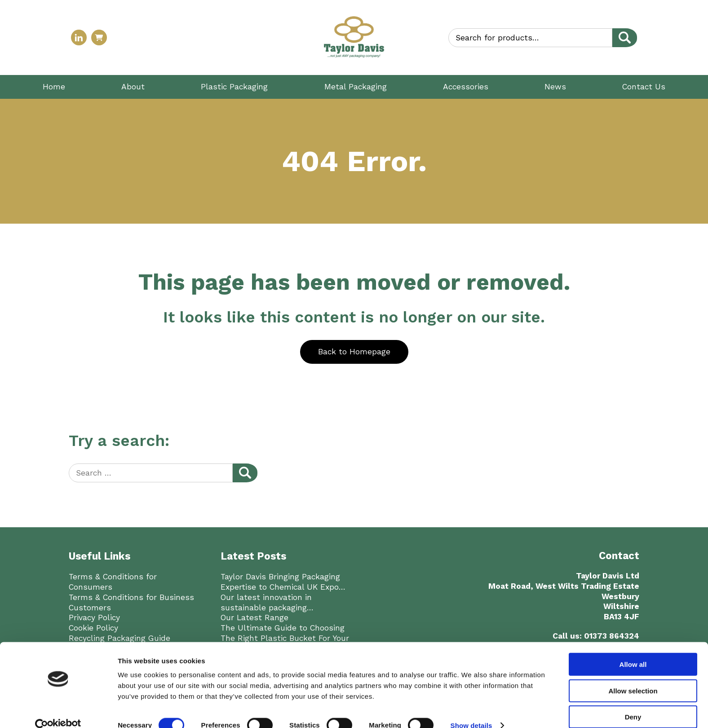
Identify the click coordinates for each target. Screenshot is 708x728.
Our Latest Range (254, 618)
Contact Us (644, 87)
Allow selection (633, 676)
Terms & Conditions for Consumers (113, 582)
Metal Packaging (356, 87)
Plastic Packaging (234, 87)
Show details (471, 710)
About (133, 87)
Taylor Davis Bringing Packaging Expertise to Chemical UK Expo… (283, 582)
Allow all (633, 649)
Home (54, 87)
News (555, 87)
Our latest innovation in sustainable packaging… (267, 602)
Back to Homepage (354, 352)
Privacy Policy (94, 618)
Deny (633, 702)
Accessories (466, 87)
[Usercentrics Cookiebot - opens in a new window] (58, 710)
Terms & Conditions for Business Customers (131, 602)
